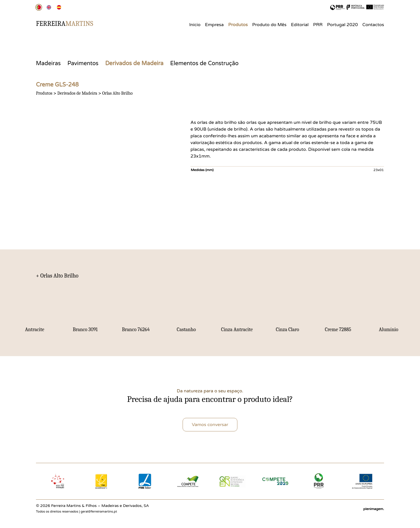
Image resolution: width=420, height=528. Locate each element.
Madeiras (48, 63)
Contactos (373, 25)
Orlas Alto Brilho (118, 93)
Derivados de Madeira (134, 63)
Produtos (238, 25)
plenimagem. (374, 509)
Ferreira (65, 24)
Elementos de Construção (204, 63)
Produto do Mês (269, 25)
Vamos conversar (210, 425)
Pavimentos (83, 63)
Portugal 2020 (342, 25)
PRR (318, 25)
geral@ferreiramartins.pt (99, 512)
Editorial (300, 25)
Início (195, 25)
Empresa (214, 25)
